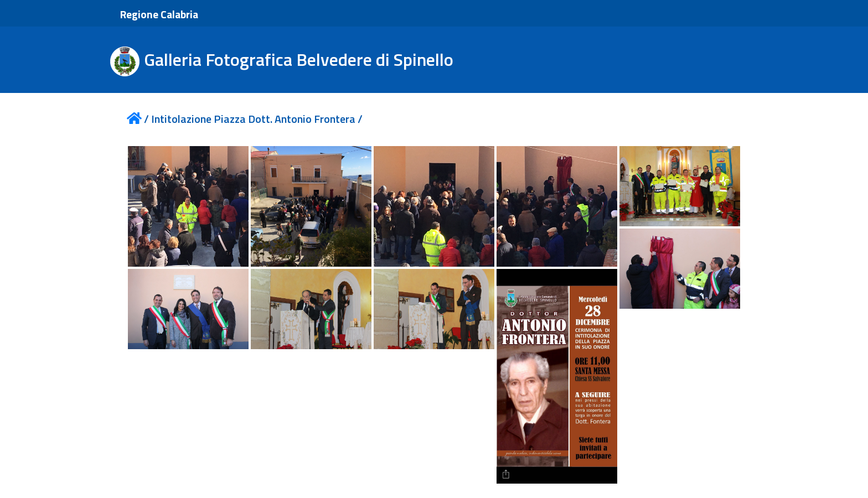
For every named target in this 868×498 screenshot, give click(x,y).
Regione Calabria (159, 14)
